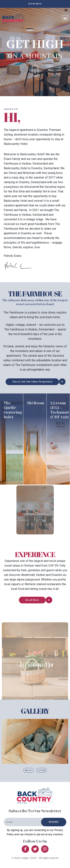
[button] (35, 4)
